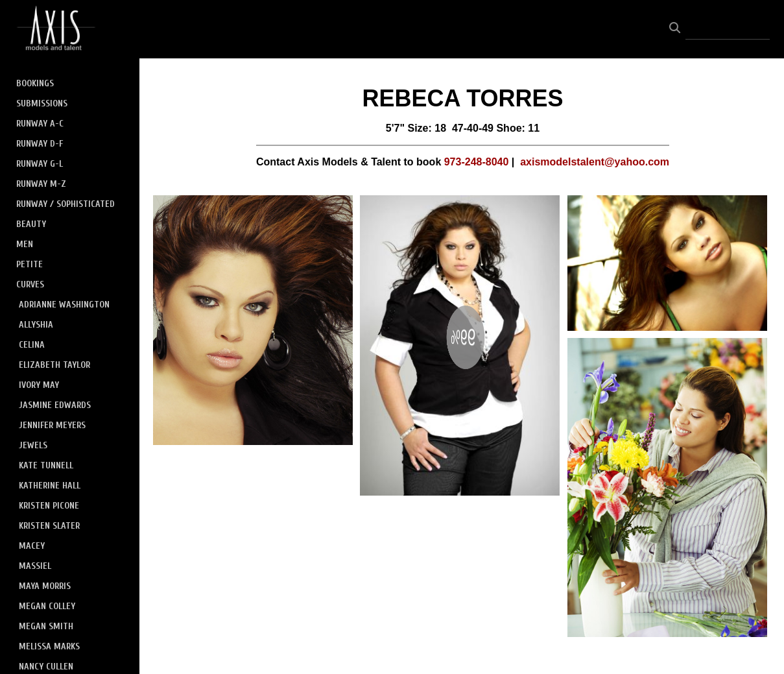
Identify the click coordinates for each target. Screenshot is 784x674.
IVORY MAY (39, 385)
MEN (25, 244)
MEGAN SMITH (46, 626)
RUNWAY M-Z (41, 184)
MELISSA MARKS (49, 646)
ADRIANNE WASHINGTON (64, 305)
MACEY (32, 546)
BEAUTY (31, 224)
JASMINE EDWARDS (55, 405)
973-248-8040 (477, 162)
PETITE (30, 264)
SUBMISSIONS (42, 103)
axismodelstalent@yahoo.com (595, 162)
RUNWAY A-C (40, 124)
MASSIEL (35, 566)
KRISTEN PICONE (49, 506)
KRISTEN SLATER (49, 526)
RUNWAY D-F (40, 144)
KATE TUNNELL (46, 465)
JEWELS (33, 445)
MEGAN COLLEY (47, 606)
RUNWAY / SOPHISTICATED (65, 204)
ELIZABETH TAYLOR (54, 365)
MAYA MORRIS (45, 586)
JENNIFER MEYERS (52, 425)
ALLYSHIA (36, 325)
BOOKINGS (35, 83)
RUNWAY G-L (40, 164)
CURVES (30, 284)
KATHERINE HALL (50, 486)
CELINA (32, 345)
